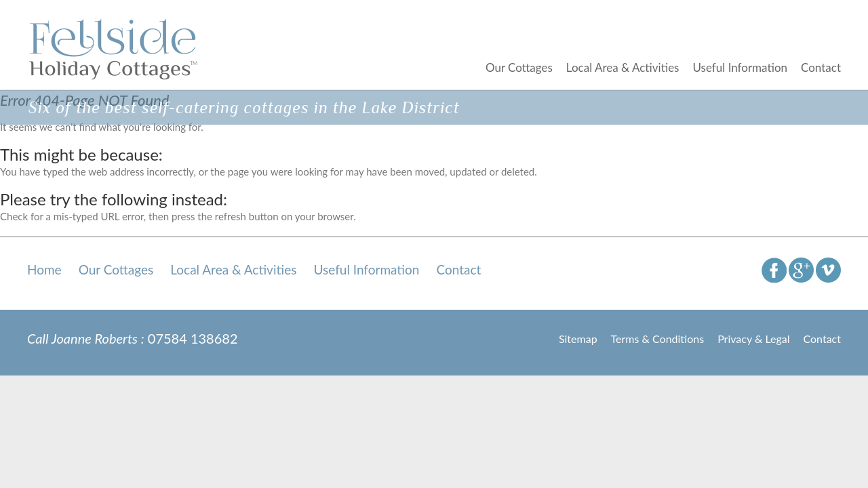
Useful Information (740, 67)
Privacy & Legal (753, 339)
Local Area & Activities (623, 67)
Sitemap (578, 339)
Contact (821, 67)
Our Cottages (519, 67)
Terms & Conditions (658, 339)
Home (44, 269)
